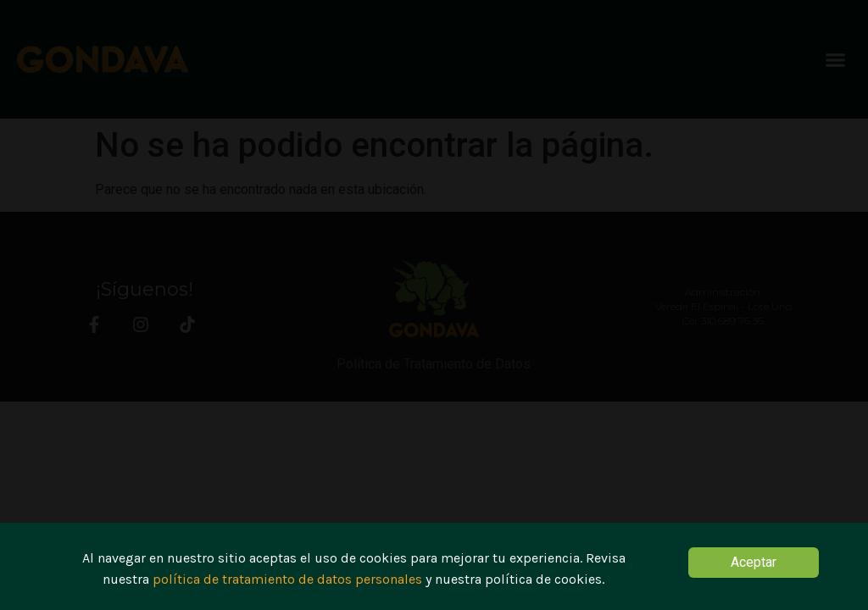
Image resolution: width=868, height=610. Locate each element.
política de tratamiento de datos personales (287, 582)
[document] (434, 305)
